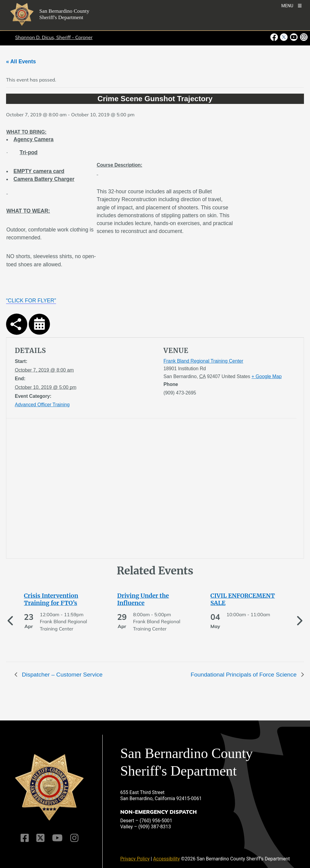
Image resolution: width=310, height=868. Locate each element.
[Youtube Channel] (57, 838)
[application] (83, 490)
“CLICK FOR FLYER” (31, 301)
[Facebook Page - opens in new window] (275, 37)
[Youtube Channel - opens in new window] (294, 37)
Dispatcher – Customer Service (61, 675)
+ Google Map (267, 376)
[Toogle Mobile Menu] (291, 5)
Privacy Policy (135, 859)
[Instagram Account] (74, 838)
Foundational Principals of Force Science (244, 675)
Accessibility (167, 859)
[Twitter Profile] (40, 838)
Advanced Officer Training (42, 405)
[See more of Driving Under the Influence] (155, 599)
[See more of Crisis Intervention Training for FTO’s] (62, 599)
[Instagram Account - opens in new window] (303, 37)
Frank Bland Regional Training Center (203, 361)
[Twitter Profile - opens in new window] (284, 37)
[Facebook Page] (25, 838)
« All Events (21, 62)
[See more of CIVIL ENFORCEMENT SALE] (248, 599)
